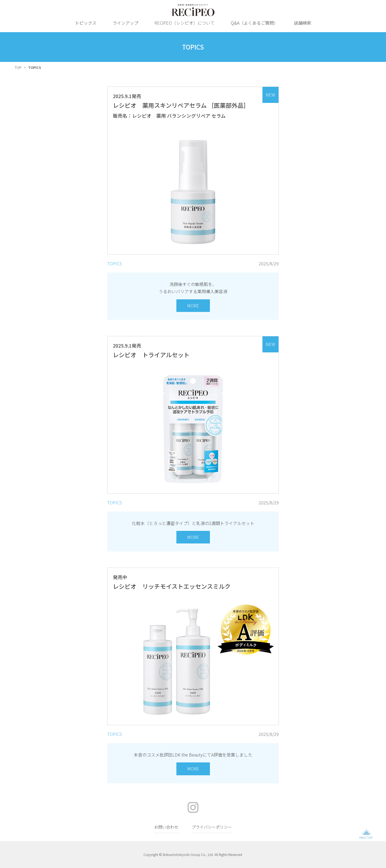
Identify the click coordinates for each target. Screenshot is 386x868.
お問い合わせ (166, 827)
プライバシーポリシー (212, 827)
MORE (193, 306)
